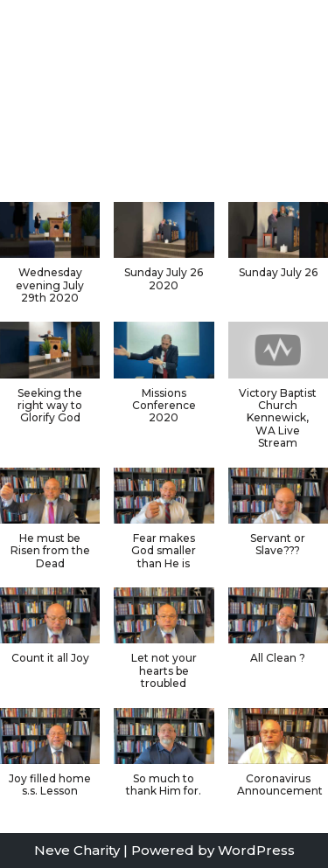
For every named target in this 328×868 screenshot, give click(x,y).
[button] (164, 256)
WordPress (256, 850)
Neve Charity (77, 850)
